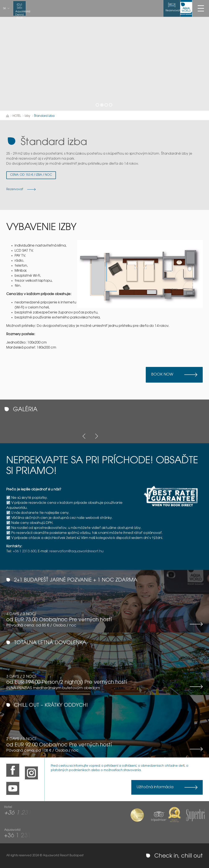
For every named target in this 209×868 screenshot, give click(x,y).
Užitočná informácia (155, 787)
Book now (162, 375)
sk (5, 9)
